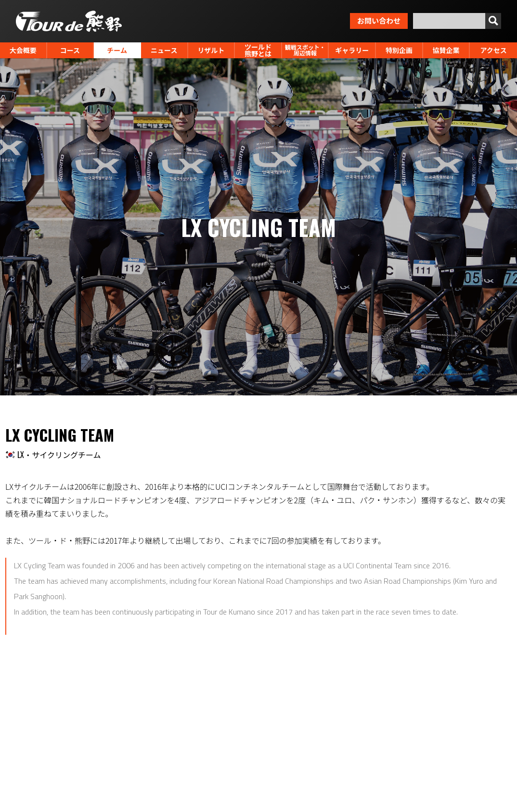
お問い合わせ (379, 20)
